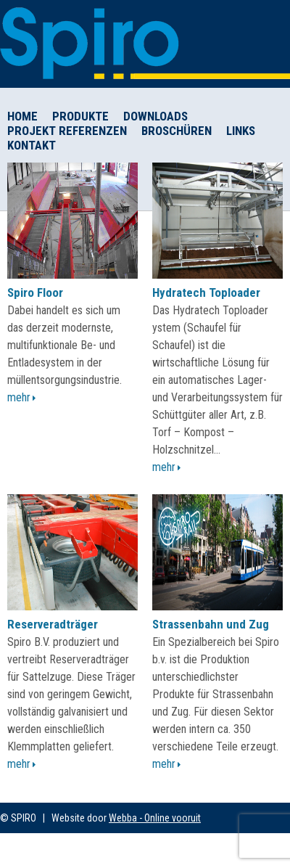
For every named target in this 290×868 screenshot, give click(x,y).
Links (241, 131)
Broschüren (177, 131)
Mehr (19, 397)
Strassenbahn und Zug (211, 624)
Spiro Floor (35, 292)
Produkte (80, 116)
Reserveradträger (53, 624)
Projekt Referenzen (67, 131)
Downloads (156, 116)
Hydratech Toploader (206, 292)
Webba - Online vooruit (155, 818)
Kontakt (32, 145)
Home (22, 116)
